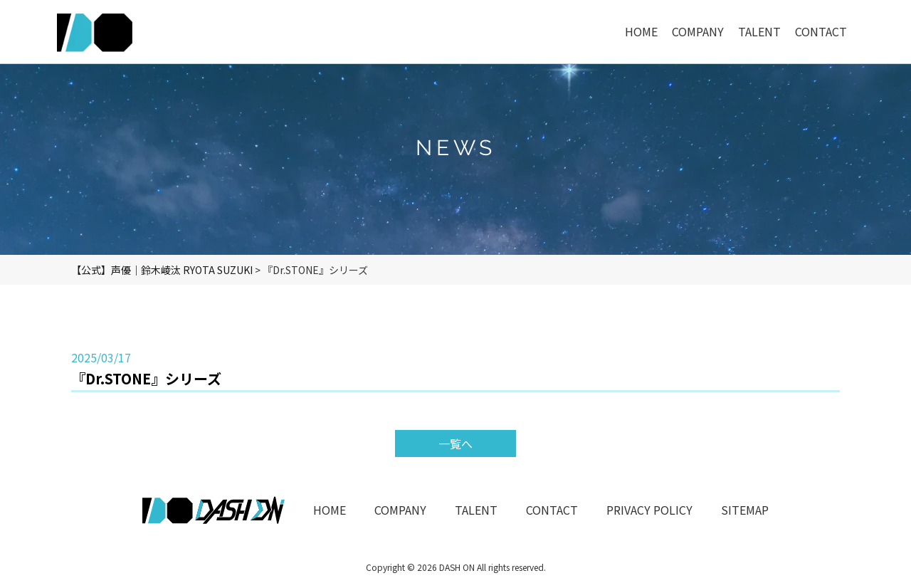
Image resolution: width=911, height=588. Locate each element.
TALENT (476, 510)
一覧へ (455, 443)
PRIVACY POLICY (649, 510)
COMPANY (400, 510)
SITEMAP (745, 510)
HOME (330, 510)
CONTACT (552, 510)
